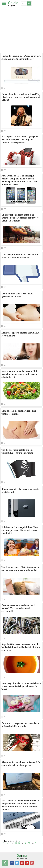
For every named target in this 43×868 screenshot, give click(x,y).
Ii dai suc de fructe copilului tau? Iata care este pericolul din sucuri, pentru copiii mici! (20, 530)
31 (26, 843)
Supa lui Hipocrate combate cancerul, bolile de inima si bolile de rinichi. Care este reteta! (21, 647)
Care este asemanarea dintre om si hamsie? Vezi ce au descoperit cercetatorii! (18, 608)
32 (29, 843)
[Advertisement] (21, 23)
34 (36, 843)
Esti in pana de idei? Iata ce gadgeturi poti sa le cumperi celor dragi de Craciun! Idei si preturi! (20, 140)
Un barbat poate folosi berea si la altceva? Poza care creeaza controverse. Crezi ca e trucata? (21, 218)
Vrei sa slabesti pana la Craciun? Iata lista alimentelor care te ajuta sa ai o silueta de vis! (20, 374)
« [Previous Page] (10, 843)
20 (19, 843)
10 (16, 843)
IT (5, 88)
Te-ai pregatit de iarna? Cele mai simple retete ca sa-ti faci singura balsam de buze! (21, 686)
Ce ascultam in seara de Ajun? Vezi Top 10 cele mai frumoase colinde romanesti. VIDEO (21, 97)
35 (39, 843)
